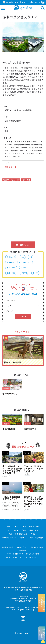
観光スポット (34, 527)
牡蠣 (31, 257)
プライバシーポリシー (33, 557)
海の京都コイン (10, 2)
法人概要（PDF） (8, 547)
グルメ (24, 530)
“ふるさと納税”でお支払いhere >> (42, 603)
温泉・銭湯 (11, 268)
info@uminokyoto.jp (25, 609)
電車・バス (11, 273)
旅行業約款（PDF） (37, 547)
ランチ (35, 273)
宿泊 (10, 534)
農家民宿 (10, 262)
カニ (22, 257)
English (35, 2)
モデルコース (13, 530)
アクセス (24, 2)
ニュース (16, 527)
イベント (34, 534)
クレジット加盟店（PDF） (14, 557)
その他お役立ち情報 (32, 554)
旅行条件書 (23, 550)
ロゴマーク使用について (15, 554)
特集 (24, 527)
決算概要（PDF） (22, 547)
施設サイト (11, 167)
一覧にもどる (23, 245)
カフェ (23, 268)
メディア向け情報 (36, 538)
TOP (8, 527)
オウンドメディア (10, 538)
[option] (23, 37)
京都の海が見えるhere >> (42, 633)
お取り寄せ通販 (21, 534)
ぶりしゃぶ (11, 257)
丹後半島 (24, 273)
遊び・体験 (34, 530)
